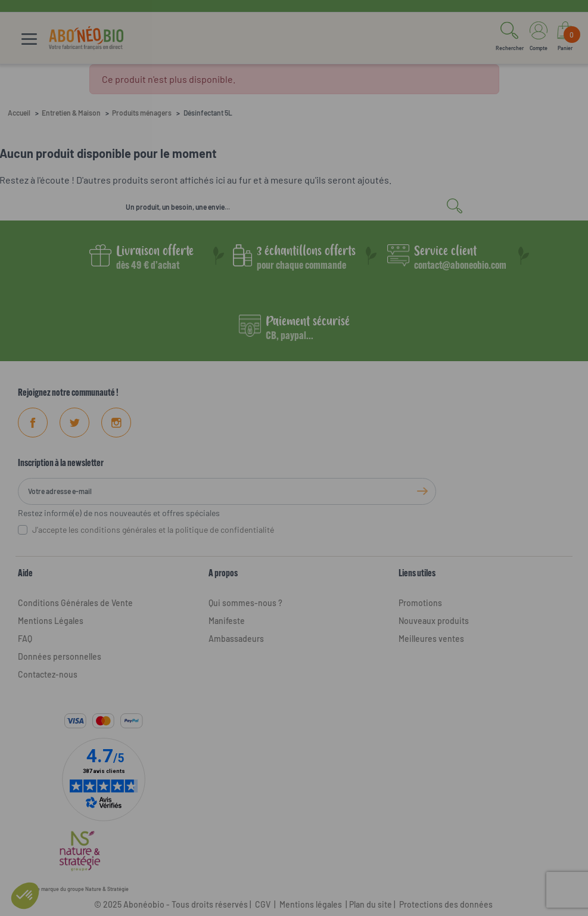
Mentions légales (311, 904)
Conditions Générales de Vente (75, 603)
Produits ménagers (142, 113)
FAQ (25, 639)
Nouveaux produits (434, 621)
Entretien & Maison (71, 113)
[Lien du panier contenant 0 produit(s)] (565, 38)
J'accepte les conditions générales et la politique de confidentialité (153, 530)
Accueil (19, 113)
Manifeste (227, 621)
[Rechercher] (294, 207)
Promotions (420, 603)
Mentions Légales (51, 621)
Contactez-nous (48, 674)
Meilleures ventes (431, 639)
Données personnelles (60, 656)
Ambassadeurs (236, 639)
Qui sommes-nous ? (245, 603)
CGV (262, 904)
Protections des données (446, 904)
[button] (510, 38)
